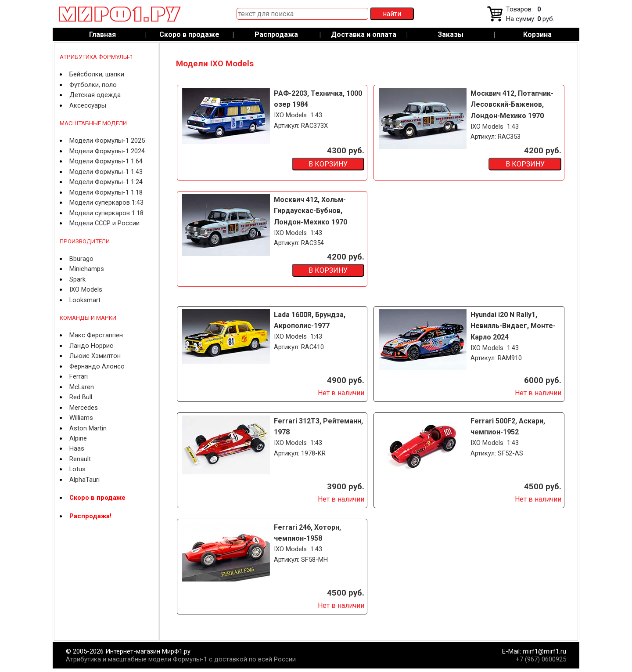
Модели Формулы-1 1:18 (106, 192)
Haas (77, 448)
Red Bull (81, 397)
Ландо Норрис (91, 346)
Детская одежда (95, 95)
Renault (80, 459)
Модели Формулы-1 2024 (107, 151)
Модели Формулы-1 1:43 (106, 172)
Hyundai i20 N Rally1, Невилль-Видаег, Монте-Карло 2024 (513, 326)
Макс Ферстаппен (96, 335)
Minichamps (87, 269)
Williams (81, 418)
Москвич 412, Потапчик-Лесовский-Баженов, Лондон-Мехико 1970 (512, 105)
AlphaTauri (84, 480)
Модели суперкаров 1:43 (106, 202)
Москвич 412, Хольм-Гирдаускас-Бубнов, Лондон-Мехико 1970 (311, 211)
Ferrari (79, 376)
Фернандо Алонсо (97, 366)
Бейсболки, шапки (97, 74)
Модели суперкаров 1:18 (106, 213)
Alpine (78, 438)
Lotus (77, 469)
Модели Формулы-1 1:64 (106, 161)
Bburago (81, 259)
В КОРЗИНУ (328, 164)
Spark (77, 279)
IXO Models (86, 289)
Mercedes (84, 408)
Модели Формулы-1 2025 (107, 141)
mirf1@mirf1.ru (544, 651)
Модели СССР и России (104, 223)
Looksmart (85, 300)
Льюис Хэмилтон (95, 356)
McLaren (82, 387)
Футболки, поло (93, 85)
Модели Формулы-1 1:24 (106, 182)
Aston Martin (88, 428)
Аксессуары (88, 105)
